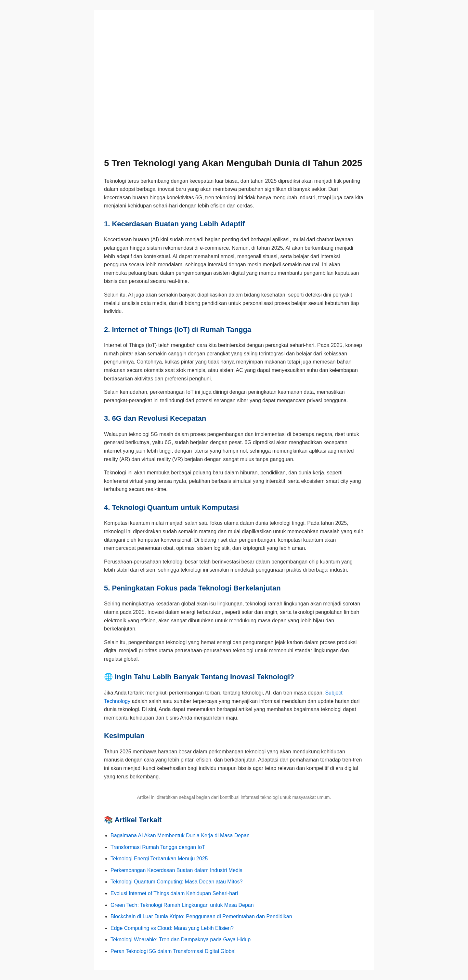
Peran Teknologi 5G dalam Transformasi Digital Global (173, 951)
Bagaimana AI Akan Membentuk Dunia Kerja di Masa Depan (180, 835)
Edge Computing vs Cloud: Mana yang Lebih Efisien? (172, 928)
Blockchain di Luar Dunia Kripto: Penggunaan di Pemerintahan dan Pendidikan (201, 916)
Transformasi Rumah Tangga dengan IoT (158, 847)
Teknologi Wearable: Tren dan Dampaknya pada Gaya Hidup (181, 940)
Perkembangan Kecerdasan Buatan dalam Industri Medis (176, 870)
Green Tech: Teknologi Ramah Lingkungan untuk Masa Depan (182, 905)
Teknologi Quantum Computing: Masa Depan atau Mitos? (176, 882)
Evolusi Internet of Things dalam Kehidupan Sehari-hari (174, 893)
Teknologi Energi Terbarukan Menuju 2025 (159, 859)
